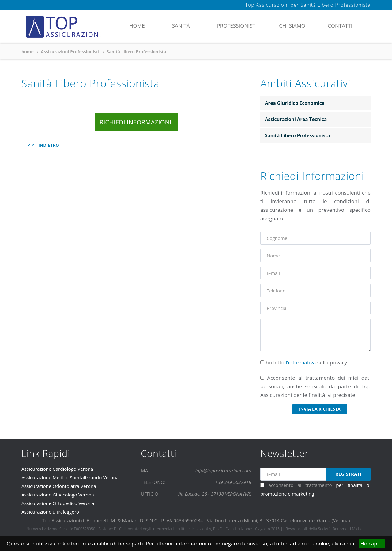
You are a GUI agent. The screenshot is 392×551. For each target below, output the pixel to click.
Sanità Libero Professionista (298, 135)
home (137, 26)
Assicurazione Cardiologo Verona (57, 469)
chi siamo (292, 26)
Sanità (181, 26)
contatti (340, 26)
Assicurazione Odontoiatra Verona (59, 486)
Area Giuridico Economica (295, 103)
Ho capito (372, 543)
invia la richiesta (320, 409)
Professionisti (237, 26)
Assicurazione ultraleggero (50, 512)
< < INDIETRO (43, 145)
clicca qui (343, 543)
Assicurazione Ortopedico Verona (58, 503)
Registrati (348, 474)
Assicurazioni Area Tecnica (296, 119)
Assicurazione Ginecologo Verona (58, 495)
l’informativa (301, 362)
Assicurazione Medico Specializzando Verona (70, 477)
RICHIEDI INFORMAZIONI (136, 122)
